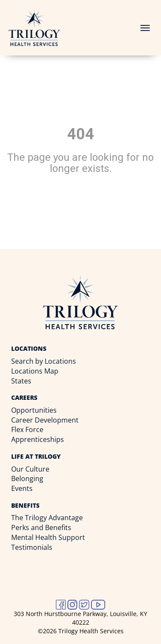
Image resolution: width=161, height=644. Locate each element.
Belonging (27, 478)
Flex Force (27, 429)
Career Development (45, 420)
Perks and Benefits (41, 527)
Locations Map (35, 371)
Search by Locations (44, 361)
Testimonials (32, 547)
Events (22, 488)
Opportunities (34, 410)
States (21, 381)
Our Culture (30, 469)
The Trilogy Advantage (47, 518)
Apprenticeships (38, 439)
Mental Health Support (48, 537)
